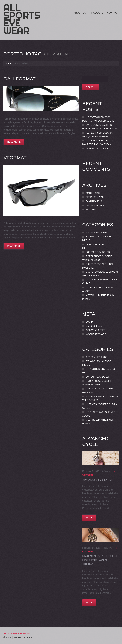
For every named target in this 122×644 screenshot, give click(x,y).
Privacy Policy (23, 637)
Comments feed (96, 330)
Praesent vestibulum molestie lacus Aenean (100, 560)
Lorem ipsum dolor (98, 252)
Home (8, 63)
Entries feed (94, 326)
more (89, 518)
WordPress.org (96, 334)
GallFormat (19, 79)
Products (96, 13)
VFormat (15, 158)
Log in (90, 322)
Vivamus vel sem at (98, 148)
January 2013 (94, 201)
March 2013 (93, 193)
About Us (80, 13)
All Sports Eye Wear (22, 19)
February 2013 (95, 197)
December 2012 (95, 205)
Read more (14, 142)
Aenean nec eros (97, 232)
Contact (113, 13)
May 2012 (91, 210)
